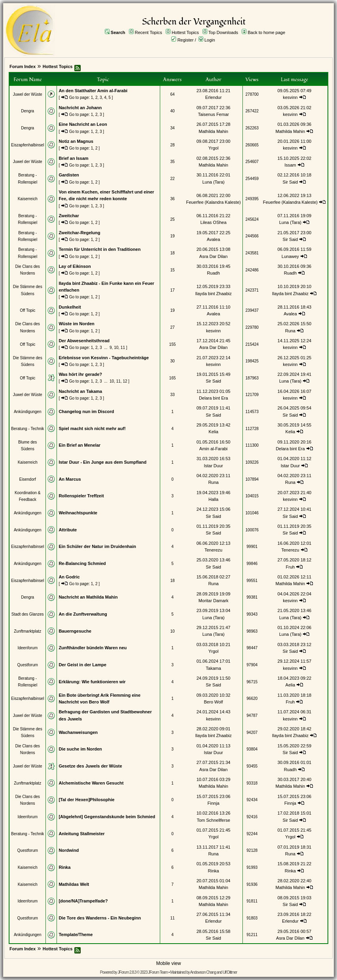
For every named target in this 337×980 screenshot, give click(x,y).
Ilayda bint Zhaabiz (213, 294)
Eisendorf (28, 479)
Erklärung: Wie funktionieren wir (92, 682)
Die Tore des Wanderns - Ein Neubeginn (100, 918)
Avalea (213, 239)
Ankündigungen (28, 412)
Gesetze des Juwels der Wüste (90, 766)
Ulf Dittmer (230, 972)
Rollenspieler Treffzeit (81, 496)
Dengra (27, 111)
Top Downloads (223, 32)
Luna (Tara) (213, 182)
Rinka (64, 867)
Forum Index (23, 66)
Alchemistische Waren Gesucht (91, 783)
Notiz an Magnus (76, 141)
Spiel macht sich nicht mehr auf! (92, 428)
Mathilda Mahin (213, 131)
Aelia (290, 685)
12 (125, 381)
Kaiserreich (28, 199)
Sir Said (291, 182)
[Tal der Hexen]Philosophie (86, 800)
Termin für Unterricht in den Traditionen (99, 249)
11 (123, 348)
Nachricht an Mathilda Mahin (88, 597)
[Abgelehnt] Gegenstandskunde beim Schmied (107, 817)
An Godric (69, 577)
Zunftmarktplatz (27, 631)
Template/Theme (76, 935)
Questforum (28, 665)
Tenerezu (213, 550)
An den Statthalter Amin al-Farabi (93, 91)
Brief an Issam (73, 158)
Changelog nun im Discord (86, 411)
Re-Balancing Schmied (82, 563)
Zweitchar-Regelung (79, 233)
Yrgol (214, 148)
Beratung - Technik (27, 429)
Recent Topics (149, 32)
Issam (290, 165)
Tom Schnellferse (213, 820)
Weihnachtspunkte (78, 513)
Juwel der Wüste (28, 94)
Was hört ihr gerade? (80, 374)
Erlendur (214, 97)
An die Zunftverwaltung (83, 614)
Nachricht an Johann (80, 108)
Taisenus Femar (213, 114)
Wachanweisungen (78, 732)
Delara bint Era (213, 398)
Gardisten (69, 175)
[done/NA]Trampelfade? (83, 901)
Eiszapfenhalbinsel (27, 145)
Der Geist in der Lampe (82, 665)
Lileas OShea (214, 222)
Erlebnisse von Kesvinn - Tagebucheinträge (104, 358)
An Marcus (70, 479)
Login (210, 40)
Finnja (214, 803)
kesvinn (290, 97)
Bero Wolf (214, 702)
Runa (290, 331)
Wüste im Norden (76, 324)
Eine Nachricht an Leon (83, 124)
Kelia (213, 432)
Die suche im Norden (80, 749)
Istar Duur (213, 466)
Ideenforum (27, 648)
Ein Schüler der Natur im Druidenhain (97, 546)
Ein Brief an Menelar (80, 445)
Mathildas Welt (74, 884)
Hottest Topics (185, 32)
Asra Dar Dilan (214, 256)
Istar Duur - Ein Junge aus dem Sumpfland (102, 462)
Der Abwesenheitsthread (84, 341)
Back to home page (266, 32)
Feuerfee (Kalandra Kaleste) (213, 202)
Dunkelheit (70, 307)
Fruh (291, 567)
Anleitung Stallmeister (81, 834)
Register (185, 40)
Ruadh (213, 273)
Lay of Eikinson (75, 266)
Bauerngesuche (75, 631)
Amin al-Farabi (214, 449)
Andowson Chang (203, 972)
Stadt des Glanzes (28, 614)
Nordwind (69, 850)
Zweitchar (69, 216)
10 (116, 348)
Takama (213, 668)
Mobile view (169, 963)
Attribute (68, 530)
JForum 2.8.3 (127, 972)
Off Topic (27, 310)
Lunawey (290, 256)
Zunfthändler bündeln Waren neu (93, 648)
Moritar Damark (214, 601)
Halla (213, 499)
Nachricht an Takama (80, 391)
